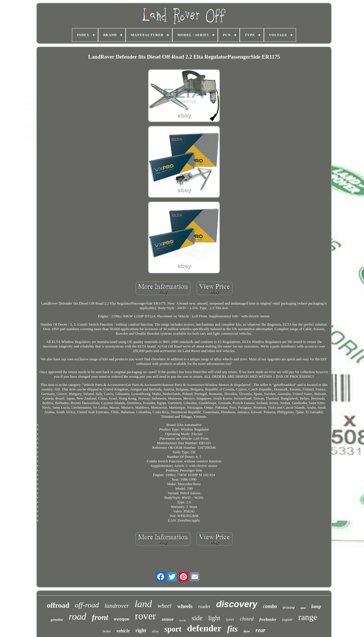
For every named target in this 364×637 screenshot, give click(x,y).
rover (146, 616)
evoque (122, 620)
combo (270, 606)
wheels (185, 606)
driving (289, 608)
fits (232, 629)
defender (204, 628)
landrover (117, 606)
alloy (155, 631)
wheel (165, 606)
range (308, 617)
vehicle (123, 631)
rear (260, 630)
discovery (237, 604)
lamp (316, 606)
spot (303, 608)
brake (107, 631)
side (197, 618)
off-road (87, 605)
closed (247, 619)
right (141, 630)
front (100, 617)
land (143, 604)
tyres (230, 619)
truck (183, 620)
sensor (168, 619)
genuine (57, 620)
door (247, 631)
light (214, 618)
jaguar (287, 620)
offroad (58, 605)
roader (204, 606)
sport (173, 629)
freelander (268, 620)
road (77, 617)
